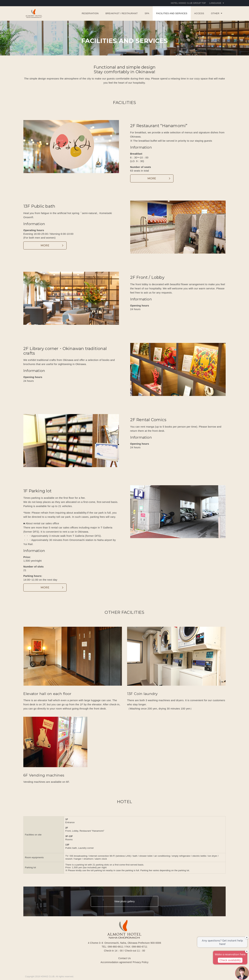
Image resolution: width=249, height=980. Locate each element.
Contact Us (124, 958)
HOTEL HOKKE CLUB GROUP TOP (188, 3)
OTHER (217, 13)
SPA (147, 13)
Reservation (90, 13)
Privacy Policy (140, 962)
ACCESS (199, 13)
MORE (152, 178)
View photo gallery (124, 901)
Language (217, 3)
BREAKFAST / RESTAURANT (122, 13)
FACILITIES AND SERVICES (172, 13)
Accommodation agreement (116, 962)
